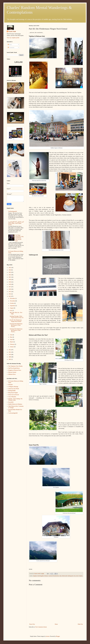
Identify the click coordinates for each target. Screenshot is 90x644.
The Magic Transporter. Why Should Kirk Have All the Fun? (19, 238)
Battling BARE (12, 391)
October (12, 303)
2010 (10, 355)
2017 (10, 287)
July (11, 311)
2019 (10, 282)
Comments (11, 48)
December (13, 298)
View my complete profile (13, 38)
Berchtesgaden (41, 576)
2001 (10, 359)
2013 (10, 296)
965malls (10, 385)
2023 (10, 272)
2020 (10, 280)
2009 (10, 357)
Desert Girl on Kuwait (14, 395)
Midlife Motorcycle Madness (15, 404)
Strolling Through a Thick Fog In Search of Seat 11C (17, 317)
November (13, 301)
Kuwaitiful (11, 402)
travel (77, 576)
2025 (10, 268)
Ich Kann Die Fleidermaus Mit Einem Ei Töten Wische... (16, 325)
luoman (48, 636)
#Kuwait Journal (12, 372)
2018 (10, 284)
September (13, 306)
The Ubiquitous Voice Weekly (15, 366)
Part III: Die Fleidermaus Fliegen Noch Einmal (16, 321)
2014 (10, 294)
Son (75, 576)
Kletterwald (64, 576)
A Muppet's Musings (13, 387)
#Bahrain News (12, 374)
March (12, 342)
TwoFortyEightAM (13, 413)
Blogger (58, 636)
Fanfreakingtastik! (13, 211)
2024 (10, 270)
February (12, 344)
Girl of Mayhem (12, 397)
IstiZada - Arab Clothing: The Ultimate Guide (15, 399)
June (11, 335)
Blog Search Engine (13, 393)
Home (56, 624)
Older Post (80, 624)
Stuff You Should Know (14, 368)
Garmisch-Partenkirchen (54, 576)
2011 (10, 352)
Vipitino (81, 576)
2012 (10, 350)
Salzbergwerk (70, 576)
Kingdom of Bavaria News (15, 370)
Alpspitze (35, 576)
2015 (10, 292)
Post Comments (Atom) (41, 627)
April (11, 340)
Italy (60, 576)
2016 (10, 289)
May (11, 337)
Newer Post (32, 624)
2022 (10, 275)
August (12, 308)
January (12, 347)
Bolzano (46, 576)
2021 (10, 277)
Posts (10, 45)
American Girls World (14, 389)
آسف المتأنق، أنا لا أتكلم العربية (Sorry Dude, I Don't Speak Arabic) (16, 223)
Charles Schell (12, 32)
